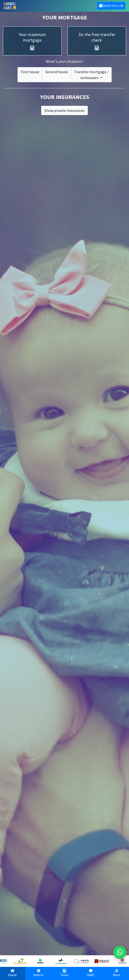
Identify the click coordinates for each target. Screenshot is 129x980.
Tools (64, 973)
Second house (57, 72)
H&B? (91, 973)
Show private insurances (64, 110)
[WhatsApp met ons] (120, 952)
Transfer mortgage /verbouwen (91, 75)
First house (30, 72)
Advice (38, 973)
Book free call (111, 6)
